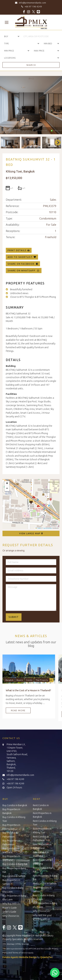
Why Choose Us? (42, 911)
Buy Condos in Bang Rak (15, 864)
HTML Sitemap (22, 944)
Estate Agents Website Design (20, 957)
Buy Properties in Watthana (11, 858)
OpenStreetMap (48, 528)
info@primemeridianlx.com (31, 3)
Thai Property (42, 680)
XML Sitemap (8, 944)
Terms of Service (20, 953)
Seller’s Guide (9, 912)
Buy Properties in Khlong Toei (11, 827)
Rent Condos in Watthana (41, 854)
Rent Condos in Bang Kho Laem (44, 897)
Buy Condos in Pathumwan (10, 835)
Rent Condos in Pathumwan (41, 839)
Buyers (20, 680)
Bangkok (9, 680)
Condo (29, 680)
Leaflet (38, 528)
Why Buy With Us (11, 904)
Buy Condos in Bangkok (15, 805)
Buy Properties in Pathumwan (11, 843)
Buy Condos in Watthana (10, 850)
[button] (31, 501)
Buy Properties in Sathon (11, 882)
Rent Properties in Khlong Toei (42, 831)
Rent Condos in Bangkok (41, 807)
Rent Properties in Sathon (42, 889)
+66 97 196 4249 (31, 6)
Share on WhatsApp (24, 270)
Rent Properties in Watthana (42, 862)
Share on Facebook (23, 264)
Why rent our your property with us (42, 917)
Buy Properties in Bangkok (11, 811)
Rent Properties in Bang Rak (45, 878)
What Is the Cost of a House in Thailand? (28, 690)
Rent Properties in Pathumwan (42, 846)
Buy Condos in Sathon (14, 876)
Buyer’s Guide (10, 908)
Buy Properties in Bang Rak (14, 870)
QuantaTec (46, 957)
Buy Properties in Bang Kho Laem (14, 898)
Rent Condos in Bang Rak (44, 870)
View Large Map (31, 533)
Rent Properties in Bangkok (42, 815)
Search (31, 65)
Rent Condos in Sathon (45, 884)
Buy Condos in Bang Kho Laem (13, 890)
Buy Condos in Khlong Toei (14, 819)
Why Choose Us (11, 916)
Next (56, 143)
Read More (18, 710)
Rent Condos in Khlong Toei (45, 823)
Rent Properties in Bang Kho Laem (45, 905)
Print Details (17, 250)
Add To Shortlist (20, 257)
